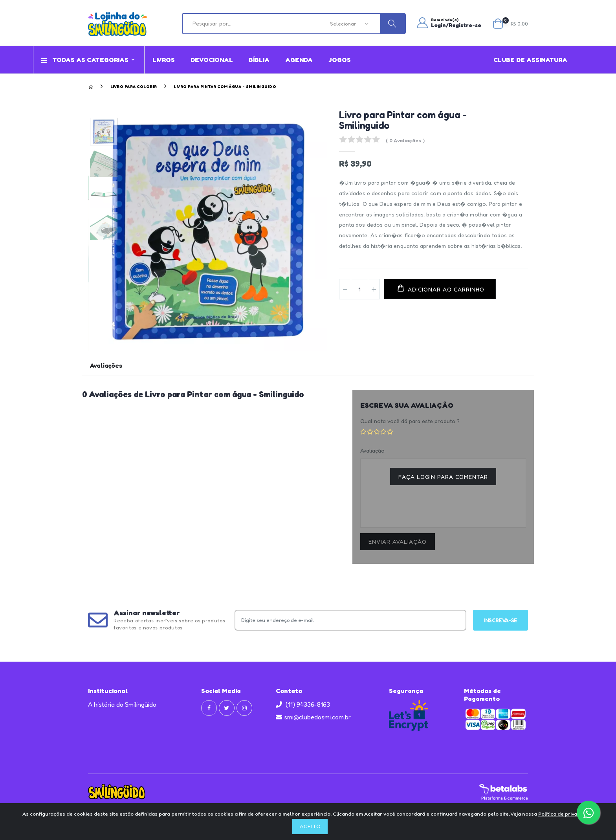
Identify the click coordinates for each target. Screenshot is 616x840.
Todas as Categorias (85, 60)
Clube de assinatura (530, 60)
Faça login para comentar (443, 477)
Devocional (212, 60)
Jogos (340, 60)
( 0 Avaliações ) (405, 140)
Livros (164, 60)
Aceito (310, 826)
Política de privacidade (566, 814)
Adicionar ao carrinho (445, 289)
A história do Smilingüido (122, 704)
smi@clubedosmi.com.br (313, 717)
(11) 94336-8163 (303, 704)
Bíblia (259, 60)
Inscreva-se (500, 620)
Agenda (299, 60)
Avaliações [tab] (106, 366)
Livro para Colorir (134, 86)
